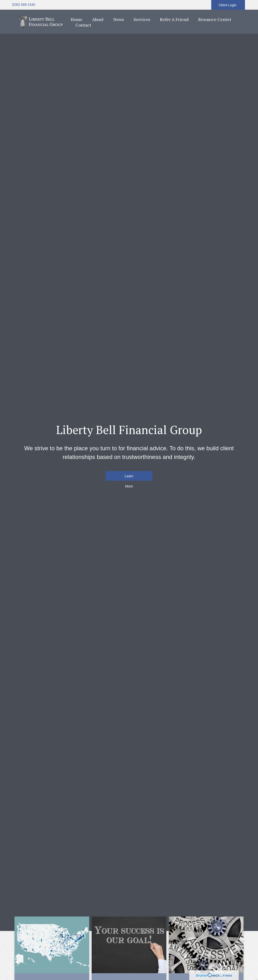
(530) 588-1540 (24, 5)
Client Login (228, 5)
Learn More (129, 477)
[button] (98, 19)
